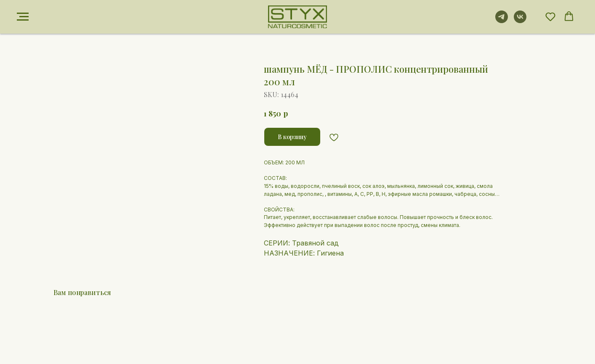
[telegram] (502, 21)
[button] (550, 16)
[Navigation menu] (23, 17)
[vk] (520, 21)
